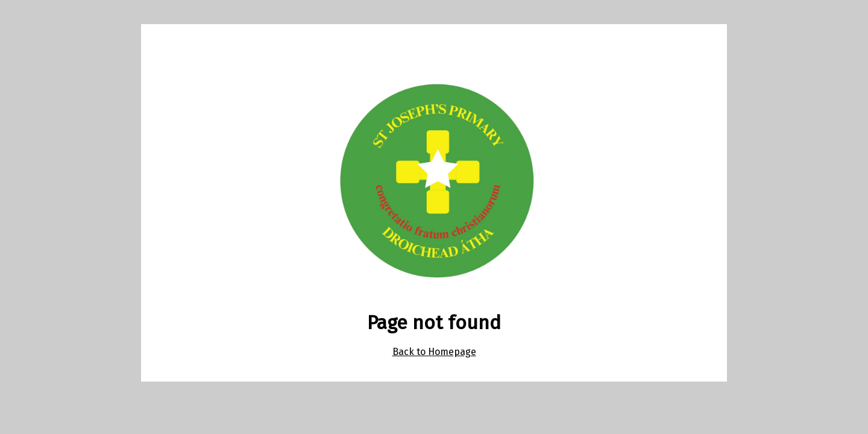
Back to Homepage (434, 352)
